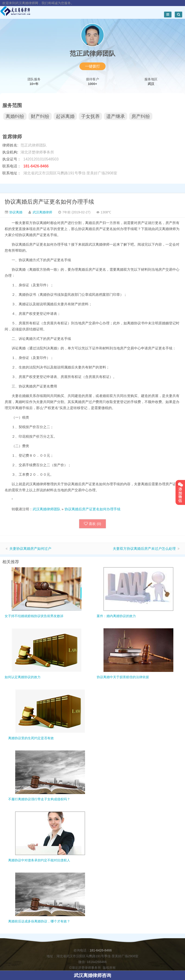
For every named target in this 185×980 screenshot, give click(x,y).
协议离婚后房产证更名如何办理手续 (49, 202)
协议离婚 (15, 212)
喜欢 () (92, 524)
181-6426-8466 (101, 950)
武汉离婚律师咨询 (92, 975)
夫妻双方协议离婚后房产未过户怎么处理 (144, 549)
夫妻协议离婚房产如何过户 (30, 549)
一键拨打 (92, 66)
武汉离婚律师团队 (47, 509)
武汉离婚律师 (42, 212)
